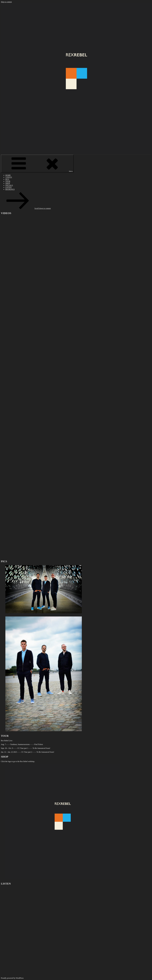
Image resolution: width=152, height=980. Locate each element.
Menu (37, 164)
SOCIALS (9, 185)
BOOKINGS (10, 189)
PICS (7, 179)
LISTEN (8, 187)
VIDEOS (9, 177)
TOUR (8, 181)
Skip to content (6, 2)
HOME (8, 175)
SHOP (8, 183)
